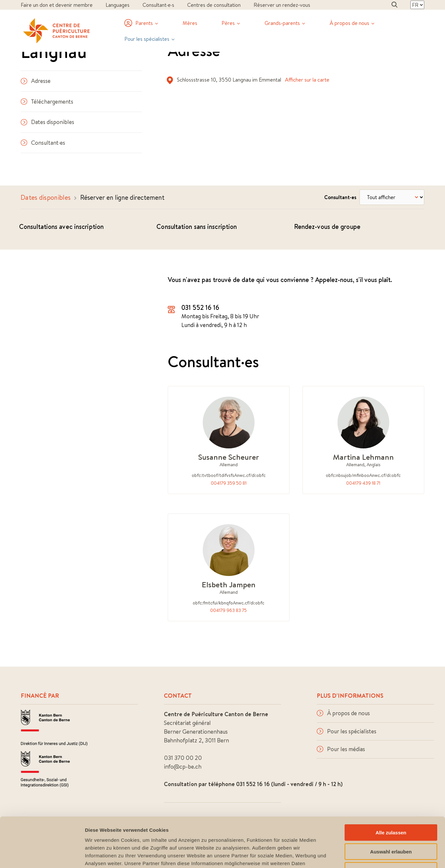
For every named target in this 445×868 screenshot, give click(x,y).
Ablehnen (391, 821)
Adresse (36, 81)
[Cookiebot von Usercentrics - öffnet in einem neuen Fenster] (42, 855)
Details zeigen (344, 855)
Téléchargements (47, 101)
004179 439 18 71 (363, 483)
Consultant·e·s (158, 5)
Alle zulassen (391, 783)
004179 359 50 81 (229, 483)
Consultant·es (43, 143)
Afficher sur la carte (307, 80)
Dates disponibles (47, 122)
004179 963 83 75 (228, 610)
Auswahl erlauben (391, 802)
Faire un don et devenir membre (57, 5)
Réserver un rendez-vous (282, 5)
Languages (118, 5)
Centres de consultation (214, 5)
